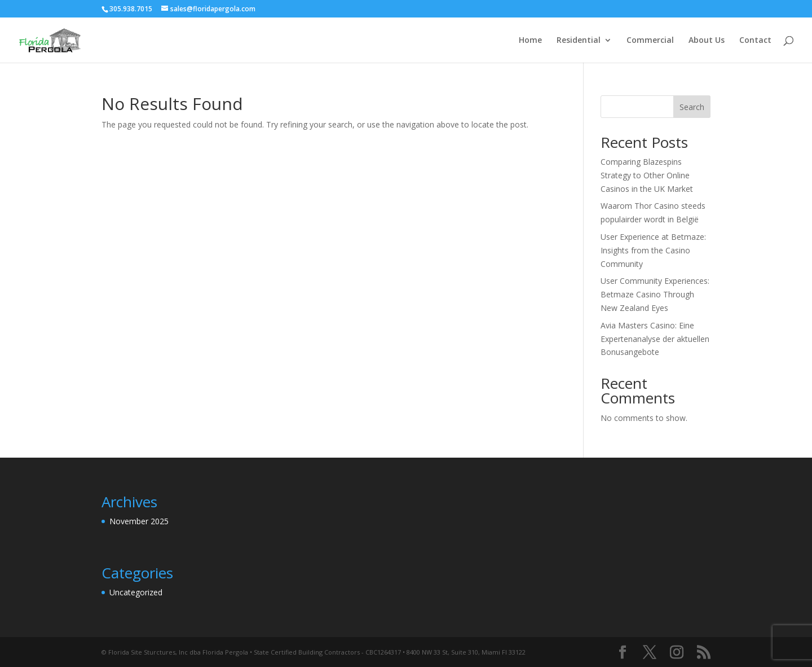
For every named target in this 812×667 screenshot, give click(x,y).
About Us (707, 41)
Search (692, 107)
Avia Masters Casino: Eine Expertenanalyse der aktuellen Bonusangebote (655, 339)
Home (530, 41)
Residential (579, 41)
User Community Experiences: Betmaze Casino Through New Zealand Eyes (655, 294)
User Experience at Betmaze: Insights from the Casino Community (653, 250)
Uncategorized (136, 592)
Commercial (650, 41)
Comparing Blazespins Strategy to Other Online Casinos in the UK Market (647, 175)
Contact (755, 41)
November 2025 (139, 521)
